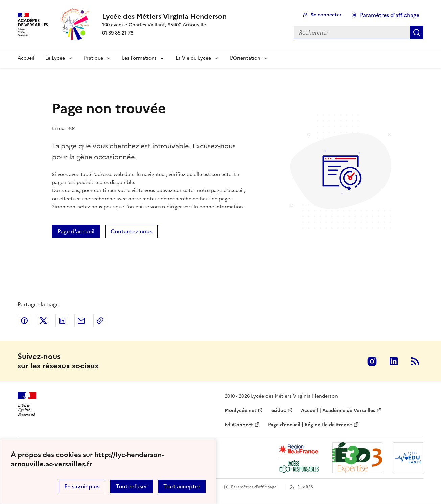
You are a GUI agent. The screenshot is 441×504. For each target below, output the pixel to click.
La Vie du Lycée (193, 58)
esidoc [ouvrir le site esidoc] (279, 410)
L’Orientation (245, 58)
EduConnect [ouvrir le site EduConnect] (239, 425)
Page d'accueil (76, 231)
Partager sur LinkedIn (62, 321)
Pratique (94, 58)
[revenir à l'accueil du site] (164, 16)
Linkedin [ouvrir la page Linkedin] (394, 361)
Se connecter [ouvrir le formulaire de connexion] (326, 15)
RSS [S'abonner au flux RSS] (415, 361)
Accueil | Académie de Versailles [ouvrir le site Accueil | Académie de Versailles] (338, 410)
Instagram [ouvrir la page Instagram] (372, 361)
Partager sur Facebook (24, 321)
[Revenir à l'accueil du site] (27, 404)
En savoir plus (82, 486)
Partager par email (81, 321)
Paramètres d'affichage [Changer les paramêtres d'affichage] (390, 15)
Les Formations (139, 58)
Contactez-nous (131, 231)
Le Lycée (55, 58)
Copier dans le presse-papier (100, 321)
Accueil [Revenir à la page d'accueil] (26, 58)
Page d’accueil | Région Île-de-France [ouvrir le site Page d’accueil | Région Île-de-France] (310, 425)
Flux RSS (305, 487)
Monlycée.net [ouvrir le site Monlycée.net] (240, 410)
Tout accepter (182, 486)
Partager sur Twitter (43, 321)
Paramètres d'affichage (254, 487)
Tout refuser (131, 486)
